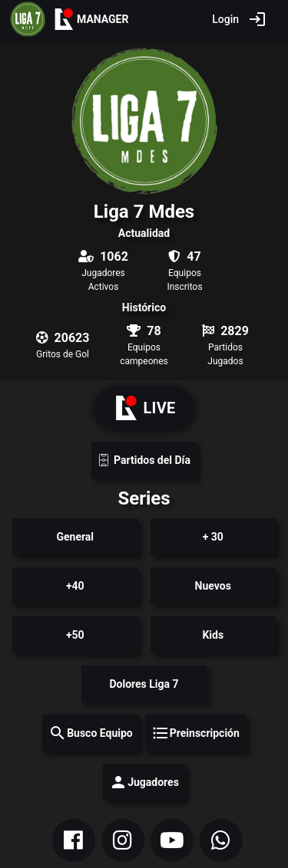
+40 (75, 586)
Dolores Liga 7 (144, 684)
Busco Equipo (91, 733)
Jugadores (144, 782)
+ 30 (213, 537)
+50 (75, 635)
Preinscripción (195, 733)
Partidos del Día (144, 460)
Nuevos (213, 586)
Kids (213, 635)
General (75, 537)
